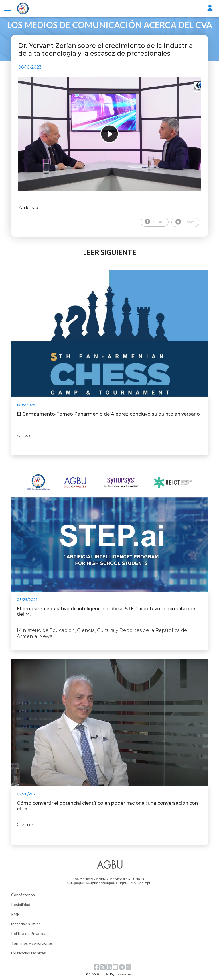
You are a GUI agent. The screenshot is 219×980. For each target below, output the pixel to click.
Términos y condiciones (32, 943)
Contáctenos (23, 895)
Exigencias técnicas (29, 953)
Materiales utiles (26, 924)
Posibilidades (23, 904)
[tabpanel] (109, 134)
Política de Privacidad (30, 933)
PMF (15, 914)
